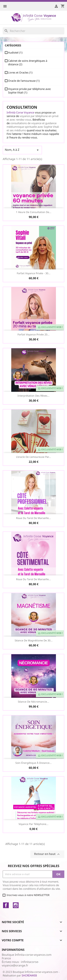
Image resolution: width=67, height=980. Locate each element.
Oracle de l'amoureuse (24, 81)
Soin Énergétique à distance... (33, 763)
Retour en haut (47, 854)
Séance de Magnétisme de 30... (34, 640)
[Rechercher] (33, 31)
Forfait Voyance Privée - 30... (34, 273)
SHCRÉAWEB (29, 975)
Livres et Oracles (20, 72)
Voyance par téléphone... (33, 824)
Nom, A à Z (22, 150)
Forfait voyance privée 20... (33, 334)
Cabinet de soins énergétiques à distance (28, 62)
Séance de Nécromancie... (33, 702)
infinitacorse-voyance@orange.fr (20, 964)
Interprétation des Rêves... (33, 396)
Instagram (16, 905)
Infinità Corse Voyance (20, 112)
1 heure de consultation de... (34, 212)
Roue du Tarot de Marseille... (33, 518)
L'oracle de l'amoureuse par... (33, 457)
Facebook (6, 905)
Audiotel (15, 52)
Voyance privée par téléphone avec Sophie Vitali (29, 91)
